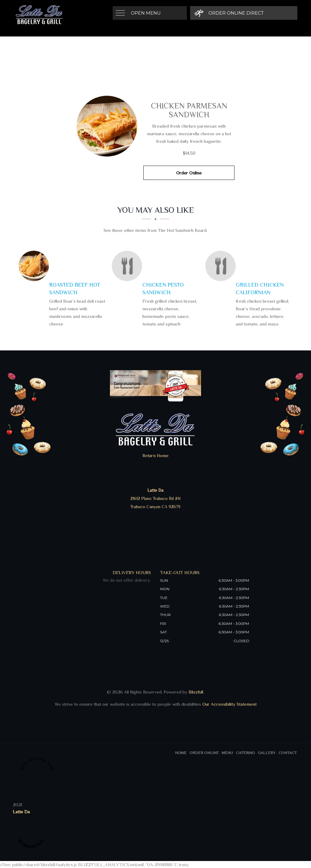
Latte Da (21, 812)
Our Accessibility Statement (229, 704)
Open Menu (146, 13)
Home (181, 753)
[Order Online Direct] (230, 13)
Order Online (189, 173)
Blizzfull (196, 692)
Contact (288, 753)
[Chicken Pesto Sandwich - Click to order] (128, 266)
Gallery (267, 753)
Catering (245, 753)
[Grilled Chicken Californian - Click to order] (222, 266)
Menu (227, 753)
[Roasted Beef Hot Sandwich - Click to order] (35, 266)
